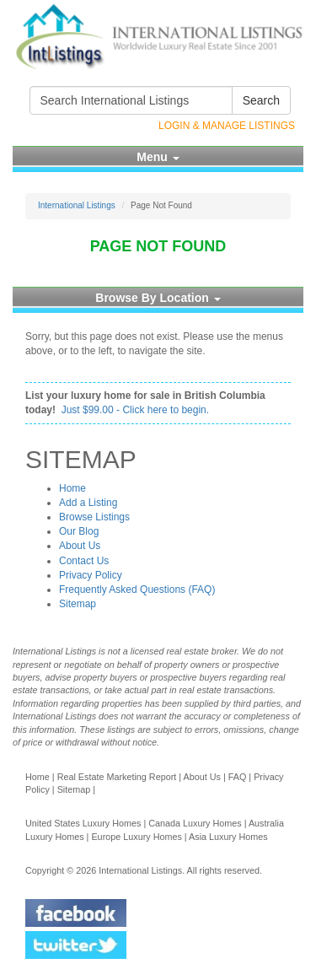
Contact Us (84, 561)
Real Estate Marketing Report (117, 777)
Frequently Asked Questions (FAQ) (137, 590)
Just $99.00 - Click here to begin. (135, 410)
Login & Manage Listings (227, 126)
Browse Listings (94, 517)
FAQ (238, 777)
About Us (80, 546)
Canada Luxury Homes (195, 823)
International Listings (77, 205)
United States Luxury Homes (83, 823)
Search (261, 100)
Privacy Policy (91, 575)
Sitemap (78, 604)
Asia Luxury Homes (228, 837)
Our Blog (79, 531)
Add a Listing (88, 503)
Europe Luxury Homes (136, 837)
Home (72, 488)
